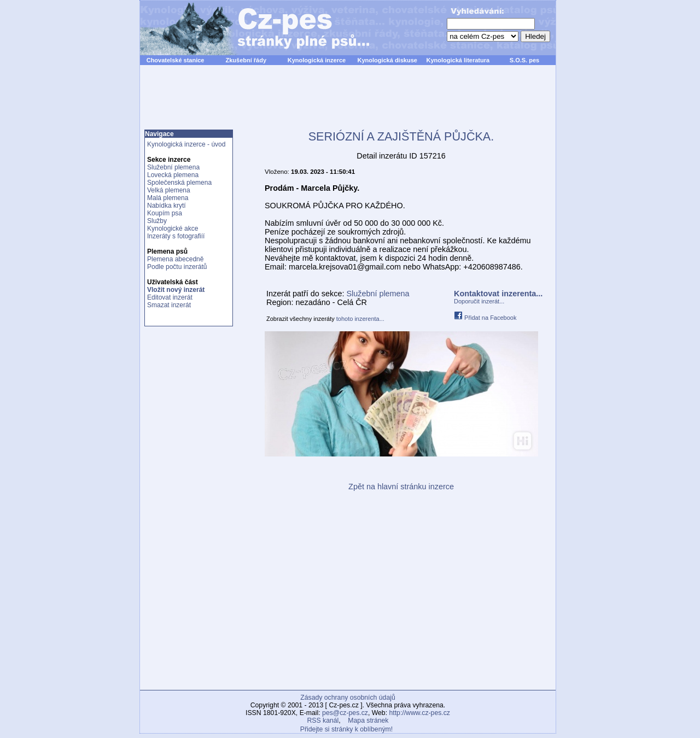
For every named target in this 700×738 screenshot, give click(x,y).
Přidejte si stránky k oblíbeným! (346, 729)
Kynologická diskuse (387, 60)
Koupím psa (165, 213)
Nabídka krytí (167, 206)
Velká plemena (169, 190)
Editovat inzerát (170, 297)
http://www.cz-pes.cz (419, 713)
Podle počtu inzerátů (177, 267)
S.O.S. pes (524, 60)
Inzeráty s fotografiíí (176, 236)
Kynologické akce (173, 229)
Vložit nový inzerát (176, 290)
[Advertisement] (348, 103)
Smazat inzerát (169, 305)
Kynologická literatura (458, 60)
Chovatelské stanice (176, 60)
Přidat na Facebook (485, 318)
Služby (157, 221)
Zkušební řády (246, 60)
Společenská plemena (179, 183)
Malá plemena (168, 198)
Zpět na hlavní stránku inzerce (401, 487)
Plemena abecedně (175, 259)
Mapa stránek (368, 721)
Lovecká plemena (173, 175)
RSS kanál (323, 721)
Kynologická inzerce (317, 60)
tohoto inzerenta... (360, 319)
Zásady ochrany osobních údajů (348, 698)
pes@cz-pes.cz (345, 713)
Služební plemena (173, 167)
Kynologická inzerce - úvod (186, 144)
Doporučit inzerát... (479, 301)
